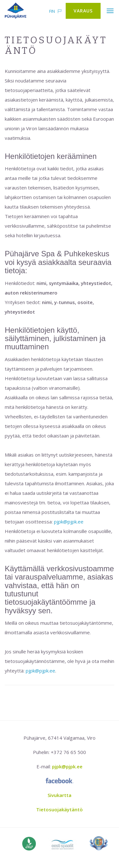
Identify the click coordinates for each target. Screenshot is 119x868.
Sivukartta (60, 795)
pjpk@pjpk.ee (69, 522)
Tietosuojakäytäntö (60, 809)
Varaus (83, 11)
